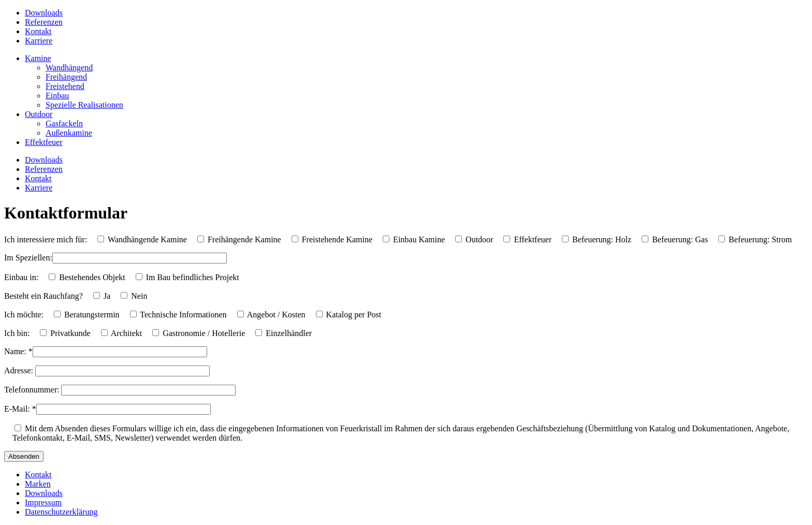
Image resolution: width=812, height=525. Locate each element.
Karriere (39, 41)
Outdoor (39, 114)
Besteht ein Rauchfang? (44, 296)
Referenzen (44, 22)
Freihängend (66, 77)
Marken (38, 484)
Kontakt (38, 31)
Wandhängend (69, 68)
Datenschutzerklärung (61, 512)
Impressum (43, 502)
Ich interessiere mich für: (46, 239)
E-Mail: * (20, 409)
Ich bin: (17, 333)
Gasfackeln (64, 123)
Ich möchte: (24, 315)
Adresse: (20, 370)
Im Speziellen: (28, 258)
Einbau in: (21, 277)
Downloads (44, 13)
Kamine (38, 58)
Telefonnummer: (33, 390)
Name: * (18, 351)
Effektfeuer (44, 142)
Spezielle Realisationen (84, 105)
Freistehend (65, 86)
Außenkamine (69, 133)
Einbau (57, 96)
